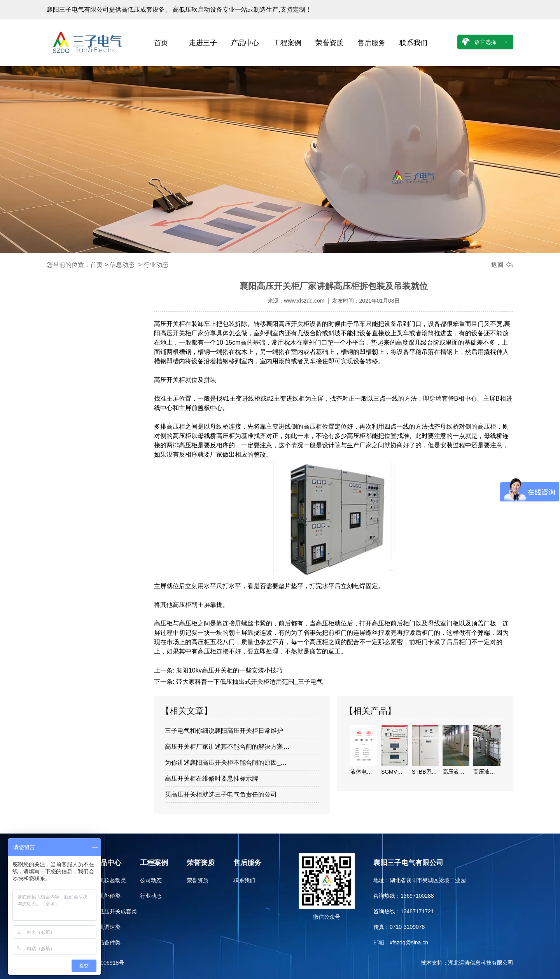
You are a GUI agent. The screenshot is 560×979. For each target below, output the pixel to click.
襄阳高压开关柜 (288, 324)
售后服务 (371, 43)
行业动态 (151, 896)
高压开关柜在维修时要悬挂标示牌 (212, 778)
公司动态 (151, 880)
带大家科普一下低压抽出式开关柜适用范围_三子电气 (248, 682)
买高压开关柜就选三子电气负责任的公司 (221, 794)
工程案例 (287, 43)
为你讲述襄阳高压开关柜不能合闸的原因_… (226, 763)
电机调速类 (107, 927)
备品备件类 (107, 942)
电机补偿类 (107, 896)
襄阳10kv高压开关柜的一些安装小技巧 (228, 670)
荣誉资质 (329, 43)
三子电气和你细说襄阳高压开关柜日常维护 (224, 731)
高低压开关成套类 (115, 911)
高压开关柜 (170, 324)
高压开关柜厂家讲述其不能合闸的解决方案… (227, 747)
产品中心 (245, 43)
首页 (161, 43)
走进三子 (203, 43)
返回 (497, 265)
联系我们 (413, 43)
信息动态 (122, 265)
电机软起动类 (110, 880)
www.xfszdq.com (304, 301)
